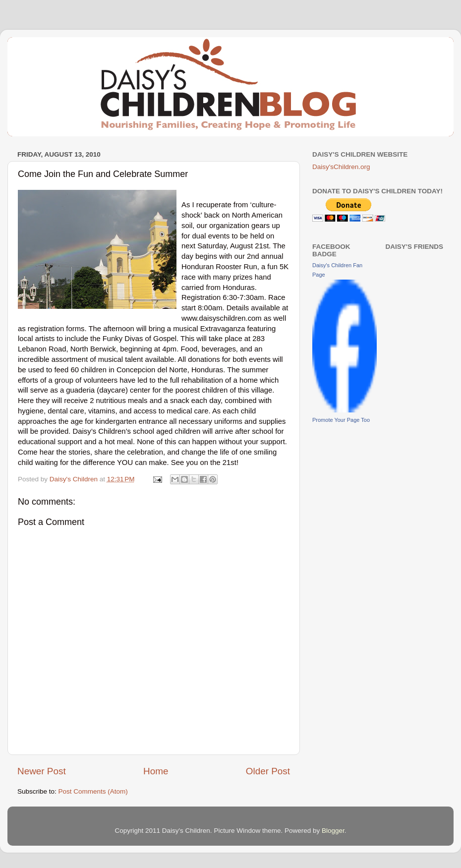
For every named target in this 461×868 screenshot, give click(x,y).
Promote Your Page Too (341, 420)
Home (156, 771)
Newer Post (42, 771)
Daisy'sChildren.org (341, 167)
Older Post (268, 771)
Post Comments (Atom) (93, 791)
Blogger (333, 831)
